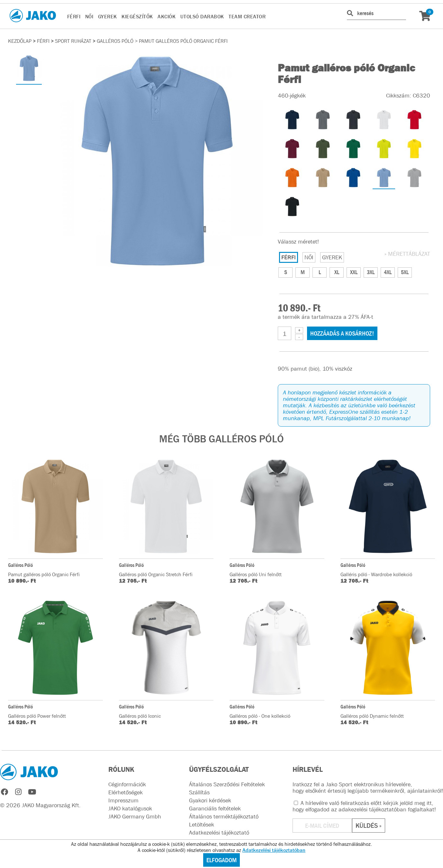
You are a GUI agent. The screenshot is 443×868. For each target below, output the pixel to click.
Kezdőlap (20, 41)
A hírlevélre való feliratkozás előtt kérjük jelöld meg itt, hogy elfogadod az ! (364, 806)
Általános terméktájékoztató (224, 817)
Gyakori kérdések (210, 800)
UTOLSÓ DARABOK (202, 16)
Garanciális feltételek (215, 808)
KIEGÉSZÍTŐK (137, 16)
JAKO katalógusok (130, 808)
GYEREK (108, 16)
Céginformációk (127, 784)
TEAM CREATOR (247, 16)
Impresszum (123, 800)
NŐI (89, 16)
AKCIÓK (167, 16)
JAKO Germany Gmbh (135, 817)
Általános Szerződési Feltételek (227, 784)
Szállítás (199, 792)
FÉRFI (74, 16)
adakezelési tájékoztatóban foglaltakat (386, 809)
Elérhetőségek (126, 792)
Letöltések (202, 825)
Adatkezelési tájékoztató (219, 833)
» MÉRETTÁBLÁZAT (407, 254)
